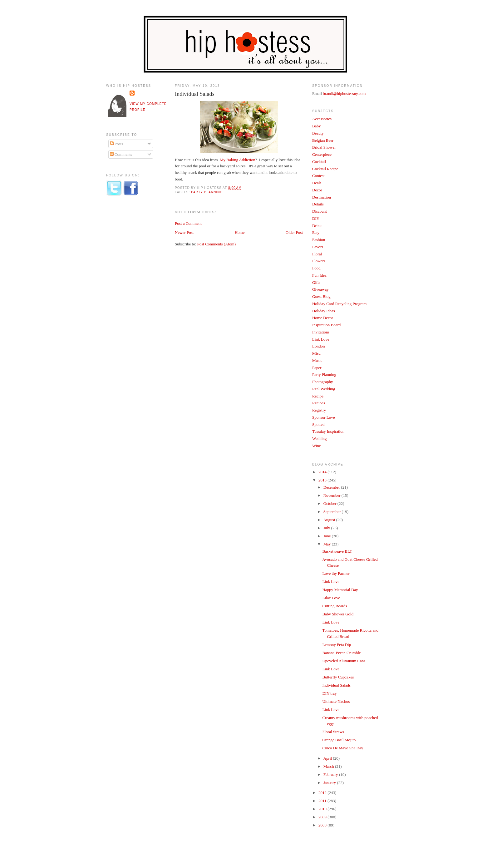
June (328, 536)
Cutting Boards (335, 606)
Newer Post (184, 232)
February (331, 774)
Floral (317, 254)
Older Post (294, 232)
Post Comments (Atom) (217, 244)
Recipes (319, 403)
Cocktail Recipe (325, 169)
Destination (322, 197)
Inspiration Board (326, 325)
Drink (317, 226)
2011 (323, 801)
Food (316, 268)
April (328, 758)
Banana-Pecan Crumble (341, 653)
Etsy (316, 232)
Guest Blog (321, 296)
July (327, 528)
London (318, 346)
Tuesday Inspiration (328, 431)
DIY (316, 218)
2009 (323, 817)
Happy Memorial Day (340, 590)
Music (317, 360)
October (330, 503)
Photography (322, 382)
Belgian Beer (323, 140)
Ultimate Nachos (336, 701)
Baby (316, 126)
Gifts (316, 282)
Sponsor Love (324, 417)
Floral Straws (333, 732)
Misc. (317, 353)
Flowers (319, 261)
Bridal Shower (324, 147)
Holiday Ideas (324, 311)
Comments (121, 154)
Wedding (320, 439)
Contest (318, 176)
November (332, 495)
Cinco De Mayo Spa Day (343, 748)
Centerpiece (322, 154)
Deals (317, 183)
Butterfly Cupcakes (338, 677)
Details (318, 204)
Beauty (318, 133)
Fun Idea (319, 275)
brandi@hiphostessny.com (344, 94)
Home (240, 232)
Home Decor (323, 318)
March (329, 766)
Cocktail (319, 162)
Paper (317, 368)
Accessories (322, 119)
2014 (323, 472)
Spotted (318, 424)
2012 (323, 793)
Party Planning (207, 192)
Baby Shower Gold (338, 614)
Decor (317, 190)
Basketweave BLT (337, 551)
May (328, 544)
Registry (319, 410)
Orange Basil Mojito (339, 740)
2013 (323, 480)
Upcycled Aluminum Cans (344, 661)
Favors (318, 247)
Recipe (318, 396)
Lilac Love (331, 598)
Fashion (319, 240)
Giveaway (320, 289)
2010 (323, 809)
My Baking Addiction (237, 160)
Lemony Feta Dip (337, 645)
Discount (320, 211)
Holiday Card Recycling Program (339, 304)
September (333, 512)
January (330, 783)
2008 (323, 825)
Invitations (321, 332)
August (330, 520)
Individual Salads (195, 94)
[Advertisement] (131, 304)
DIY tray (329, 693)
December (332, 487)
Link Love (321, 339)
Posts (117, 144)
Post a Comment (188, 223)
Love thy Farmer (336, 573)
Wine (317, 446)
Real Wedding (324, 389)
